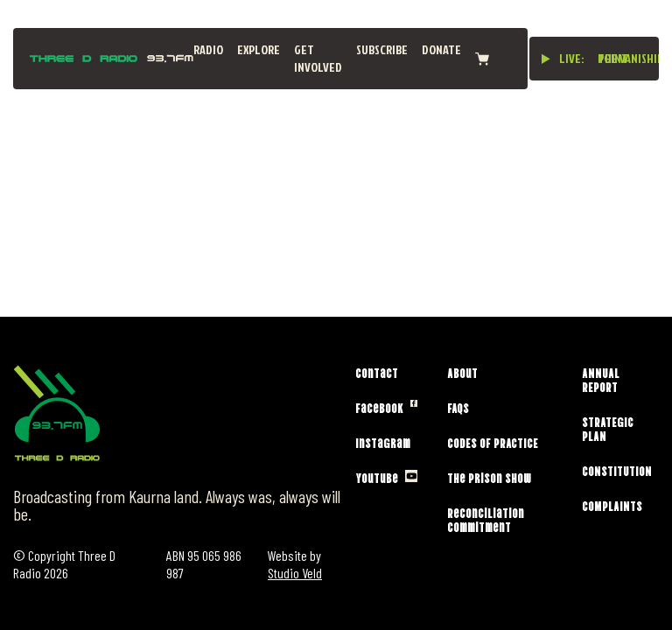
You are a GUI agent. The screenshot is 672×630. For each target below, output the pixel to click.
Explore (259, 49)
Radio (208, 49)
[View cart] (482, 59)
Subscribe (382, 49)
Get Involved (318, 58)
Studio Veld (295, 573)
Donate (441, 49)
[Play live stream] (546, 59)
